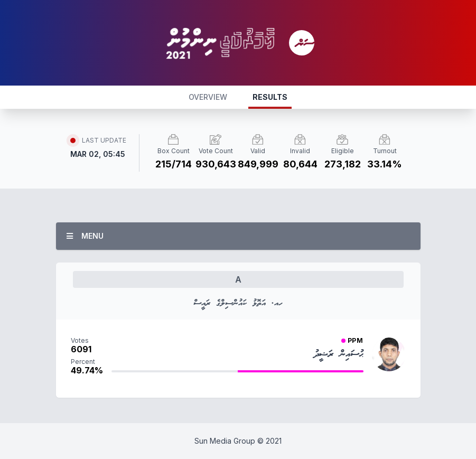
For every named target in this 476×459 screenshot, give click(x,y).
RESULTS (270, 97)
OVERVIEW (208, 97)
